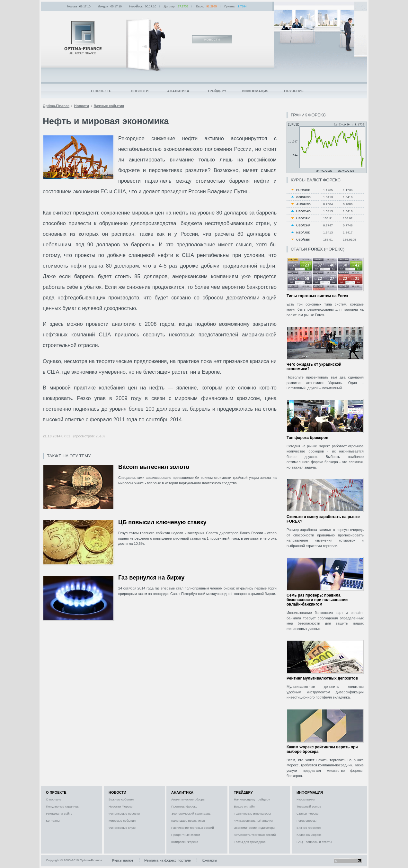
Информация (255, 91)
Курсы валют (306, 799)
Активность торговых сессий (255, 835)
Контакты (53, 821)
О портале (54, 799)
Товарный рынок (309, 806)
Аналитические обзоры (188, 799)
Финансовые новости (124, 813)
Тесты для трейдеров (250, 842)
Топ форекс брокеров (307, 438)
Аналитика (178, 91)
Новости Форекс (120, 806)
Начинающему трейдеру (252, 799)
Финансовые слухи (123, 828)
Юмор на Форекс (309, 835)
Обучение (294, 91)
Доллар (169, 6)
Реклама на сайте (59, 813)
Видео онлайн (244, 806)
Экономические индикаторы (254, 828)
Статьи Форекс (307, 813)
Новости (140, 91)
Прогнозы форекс (184, 806)
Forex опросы (306, 821)
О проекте (101, 91)
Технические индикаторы (252, 813)
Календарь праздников (188, 821)
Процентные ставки (186, 835)
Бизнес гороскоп (309, 828)
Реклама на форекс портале (168, 860)
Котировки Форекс (185, 842)
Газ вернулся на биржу (151, 578)
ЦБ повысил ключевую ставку (162, 522)
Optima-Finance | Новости (83, 38)
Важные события (121, 799)
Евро (200, 6)
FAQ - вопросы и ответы (314, 842)
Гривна (229, 6)
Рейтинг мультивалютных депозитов (322, 678)
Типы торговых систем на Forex (317, 296)
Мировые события (122, 821)
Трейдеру (217, 91)
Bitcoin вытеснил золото (154, 467)
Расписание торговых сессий (193, 828)
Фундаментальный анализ (253, 821)
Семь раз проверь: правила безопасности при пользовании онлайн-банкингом (317, 600)
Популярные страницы (63, 806)
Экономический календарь (191, 813)
